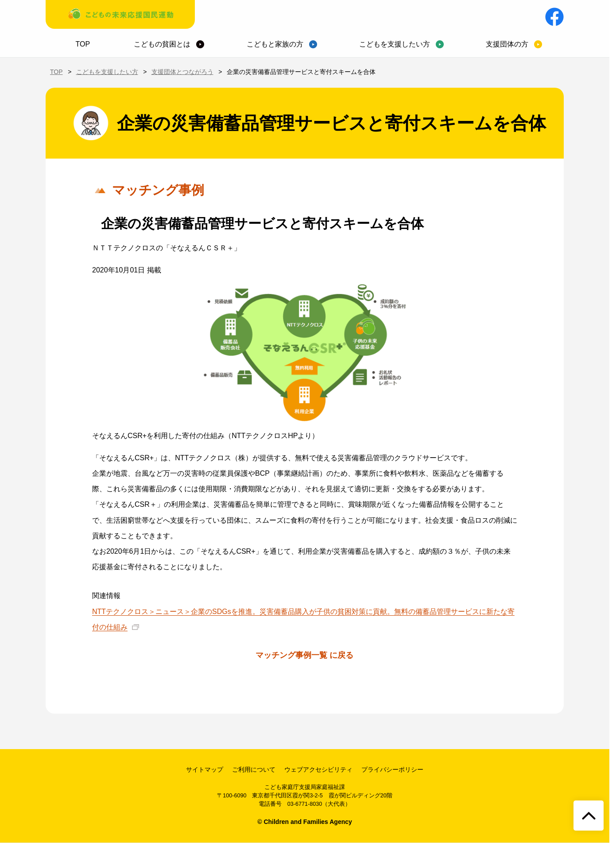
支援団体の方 (507, 44)
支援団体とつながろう (182, 72)
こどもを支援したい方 (395, 44)
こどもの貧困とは (162, 44)
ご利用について (254, 769)
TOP (83, 44)
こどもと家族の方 (275, 44)
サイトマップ (205, 769)
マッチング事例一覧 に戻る (304, 655)
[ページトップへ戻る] (589, 816)
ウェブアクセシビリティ (318, 769)
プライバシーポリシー (392, 769)
